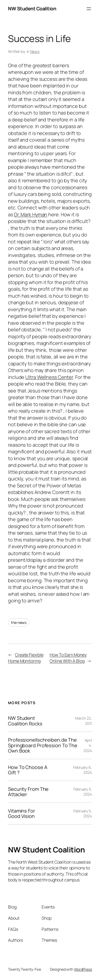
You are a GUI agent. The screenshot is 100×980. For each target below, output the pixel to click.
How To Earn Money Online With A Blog (68, 658)
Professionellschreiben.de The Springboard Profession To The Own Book (43, 745)
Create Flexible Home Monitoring (26, 658)
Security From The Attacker (28, 792)
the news (19, 622)
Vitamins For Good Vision (22, 814)
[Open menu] (89, 9)
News (35, 51)
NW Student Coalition (32, 9)
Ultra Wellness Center (49, 377)
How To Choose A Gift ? (28, 770)
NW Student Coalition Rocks (25, 721)
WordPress (83, 969)
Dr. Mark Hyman (31, 214)
